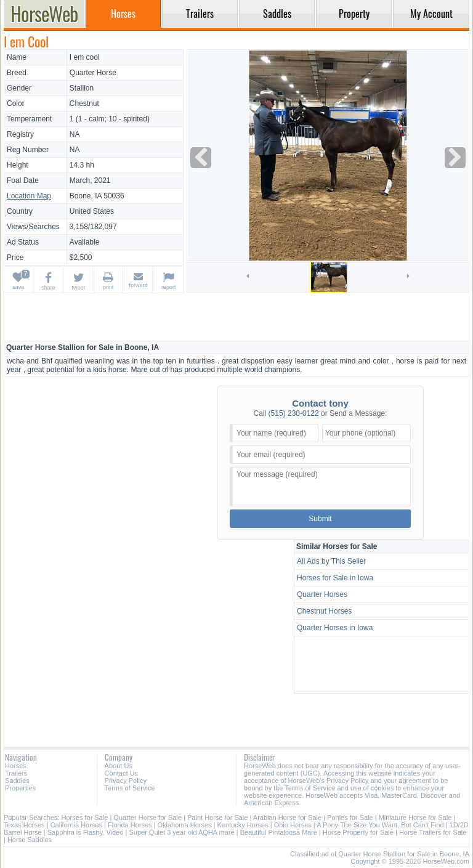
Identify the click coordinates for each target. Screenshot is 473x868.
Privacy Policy (126, 781)
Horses (16, 766)
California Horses (76, 825)
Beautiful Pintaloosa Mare (279, 832)
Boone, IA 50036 (97, 196)
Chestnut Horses (324, 611)
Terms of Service (130, 788)
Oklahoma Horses (185, 825)
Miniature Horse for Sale (415, 817)
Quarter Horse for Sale (148, 817)
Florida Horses (130, 825)
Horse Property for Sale (358, 832)
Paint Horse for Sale (217, 817)
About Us (119, 766)
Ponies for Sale (350, 817)
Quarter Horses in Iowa (335, 628)
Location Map (29, 196)
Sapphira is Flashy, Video (86, 832)
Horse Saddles (30, 840)
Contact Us (121, 773)
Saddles (17, 781)
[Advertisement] (236, 316)
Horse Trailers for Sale (433, 832)
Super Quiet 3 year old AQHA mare (181, 832)
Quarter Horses (322, 594)
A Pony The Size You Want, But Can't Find (380, 825)
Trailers (16, 773)
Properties (20, 788)
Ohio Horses (293, 825)
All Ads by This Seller (332, 561)
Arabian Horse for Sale (287, 817)
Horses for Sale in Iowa (335, 578)
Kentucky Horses (243, 825)
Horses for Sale (85, 817)
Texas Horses (24, 825)
